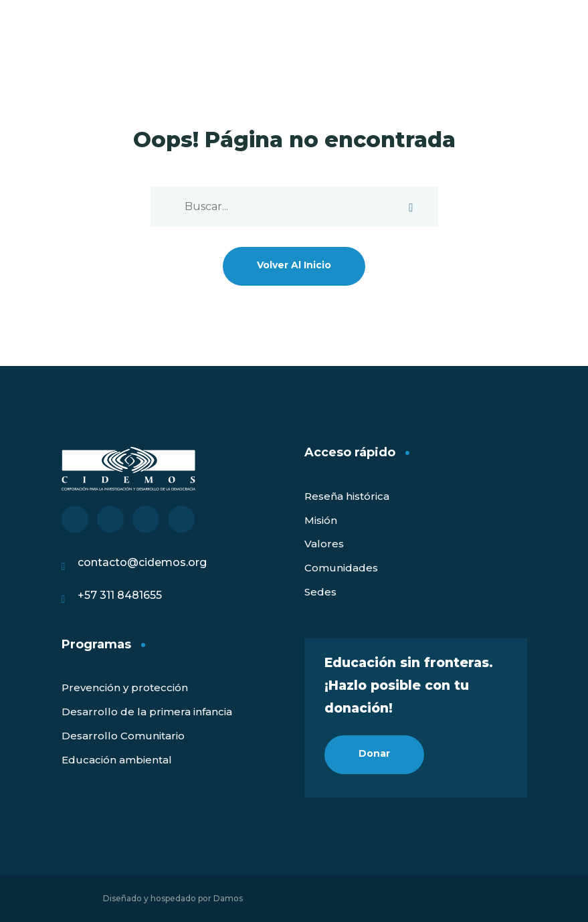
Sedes (320, 592)
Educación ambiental (117, 760)
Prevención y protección (125, 687)
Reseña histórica (347, 496)
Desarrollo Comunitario (123, 736)
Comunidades (341, 568)
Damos (228, 898)
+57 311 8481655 (120, 595)
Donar (374, 753)
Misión (321, 520)
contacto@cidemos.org (142, 562)
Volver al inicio (294, 265)
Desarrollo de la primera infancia (147, 712)
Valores (324, 544)
